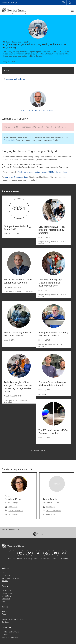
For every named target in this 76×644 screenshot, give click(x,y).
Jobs (3, 617)
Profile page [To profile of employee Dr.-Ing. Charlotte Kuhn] (13, 507)
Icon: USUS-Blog (64, 553)
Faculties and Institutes (10, 632)
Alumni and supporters (10, 578)
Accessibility (6, 596)
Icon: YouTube (47, 553)
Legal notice (6, 590)
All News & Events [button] (38, 451)
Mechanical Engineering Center (17, 177)
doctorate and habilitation (16, 79)
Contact (38, 534)
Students (5, 572)
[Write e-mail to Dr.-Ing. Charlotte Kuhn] (11, 514)
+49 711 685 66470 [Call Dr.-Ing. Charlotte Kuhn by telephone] (16, 511)
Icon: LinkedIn (55, 553)
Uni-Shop (5, 622)
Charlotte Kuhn (9, 140)
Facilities (5, 634)
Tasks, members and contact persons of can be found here (43, 172)
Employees (6, 575)
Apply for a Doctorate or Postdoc (14, 619)
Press (4, 614)
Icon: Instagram (21, 553)
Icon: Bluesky (29, 553)
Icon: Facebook (12, 553)
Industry (5, 581)
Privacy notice (7, 593)
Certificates (6, 599)
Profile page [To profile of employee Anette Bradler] (51, 507)
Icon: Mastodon (38, 553)
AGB (3, 601)
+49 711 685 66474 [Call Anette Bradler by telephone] (54, 511)
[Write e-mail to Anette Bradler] (49, 514)
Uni (8, 3)
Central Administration (10, 637)
